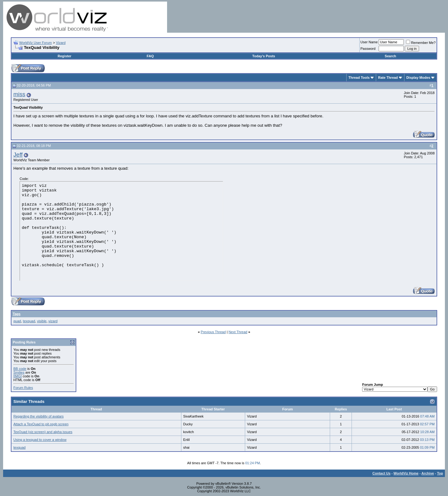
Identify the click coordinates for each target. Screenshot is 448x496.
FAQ (150, 56)
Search (391, 56)
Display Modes (418, 78)
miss (19, 94)
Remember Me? (421, 43)
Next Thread (238, 332)
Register (64, 56)
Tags (17, 314)
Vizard (61, 43)
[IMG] (18, 376)
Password (368, 49)
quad (17, 321)
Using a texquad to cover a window (40, 440)
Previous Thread (213, 332)
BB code (20, 369)
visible (42, 321)
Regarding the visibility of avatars (38, 416)
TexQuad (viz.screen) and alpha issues (43, 432)
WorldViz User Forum (36, 43)
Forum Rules (23, 388)
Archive (428, 473)
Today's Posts (264, 56)
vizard (53, 321)
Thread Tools (359, 78)
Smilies (19, 372)
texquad (29, 321)
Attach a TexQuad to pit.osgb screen (41, 424)
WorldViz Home (406, 473)
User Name (369, 42)
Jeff (18, 155)
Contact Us (381, 473)
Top (440, 473)
